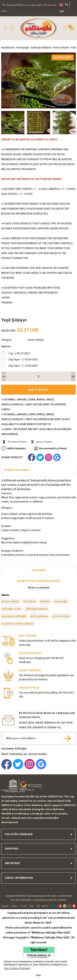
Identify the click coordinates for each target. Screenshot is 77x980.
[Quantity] (38, 377)
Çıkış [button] (38, 975)
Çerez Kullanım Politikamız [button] (17, 968)
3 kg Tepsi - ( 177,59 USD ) (23, 366)
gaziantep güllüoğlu (14, 616)
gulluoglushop (39, 616)
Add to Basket (38, 390)
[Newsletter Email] (38, 738)
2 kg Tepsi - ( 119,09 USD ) (23, 360)
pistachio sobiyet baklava (18, 624)
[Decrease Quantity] (4, 376)
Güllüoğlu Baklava (37, 609)
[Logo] (39, 28)
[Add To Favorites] (13, 449)
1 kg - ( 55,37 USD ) (19, 353)
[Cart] (72, 28)
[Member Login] (65, 28)
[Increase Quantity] (73, 376)
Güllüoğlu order (11, 609)
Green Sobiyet (36, 340)
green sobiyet (10, 601)
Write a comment (39, 588)
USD (62, 11)
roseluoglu (60, 601)
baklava (45, 601)
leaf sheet (29, 601)
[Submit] (67, 738)
